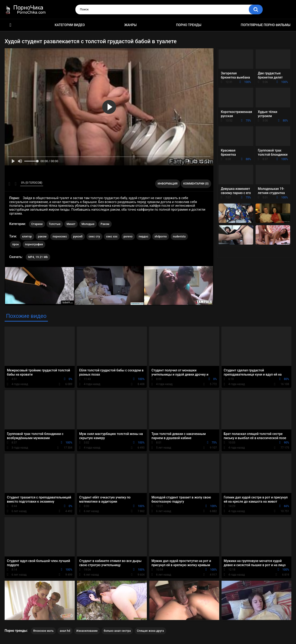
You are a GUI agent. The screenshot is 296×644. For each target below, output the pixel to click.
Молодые (88, 224)
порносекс (60, 237)
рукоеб (78, 237)
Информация (168, 184)
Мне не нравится (15, 184)
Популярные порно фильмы (266, 25)
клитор (27, 237)
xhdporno (161, 237)
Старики (37, 224)
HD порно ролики (10, 25)
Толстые (55, 224)
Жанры (130, 25)
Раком (105, 224)
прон (15, 244)
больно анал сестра (117, 631)
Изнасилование (87, 631)
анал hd (65, 631)
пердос (144, 237)
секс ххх (112, 237)
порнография (34, 244)
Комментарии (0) (196, 184)
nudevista (179, 237)
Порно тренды (189, 25)
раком (42, 237)
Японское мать (43, 631)
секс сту (94, 237)
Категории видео (70, 25)
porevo (128, 237)
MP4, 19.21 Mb (38, 257)
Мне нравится (9, 184)
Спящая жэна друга (150, 631)
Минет (71, 224)
